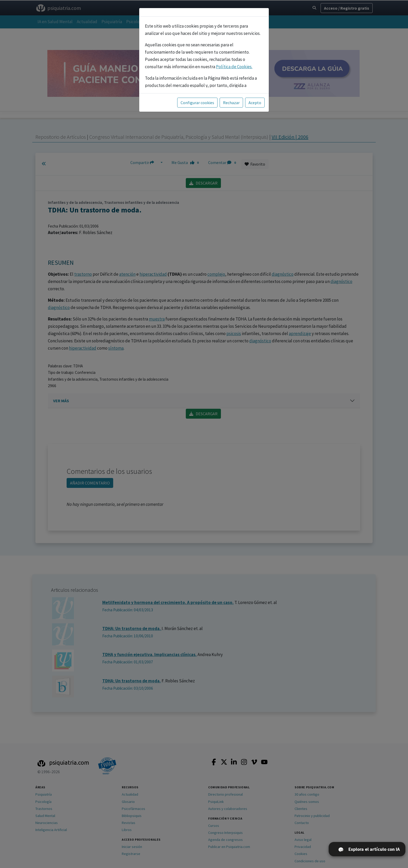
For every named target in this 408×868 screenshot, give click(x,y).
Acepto (255, 103)
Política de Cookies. (234, 67)
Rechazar (231, 103)
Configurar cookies (197, 103)
